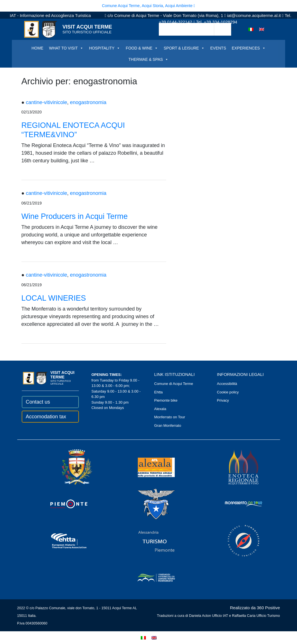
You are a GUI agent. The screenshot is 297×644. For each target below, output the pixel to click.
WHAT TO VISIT (66, 48)
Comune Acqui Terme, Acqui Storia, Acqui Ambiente (148, 6)
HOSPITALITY (105, 48)
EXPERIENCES (249, 48)
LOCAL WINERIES (54, 298)
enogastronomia (88, 102)
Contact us (38, 402)
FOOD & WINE (142, 48)
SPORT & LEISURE (184, 48)
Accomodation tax (46, 417)
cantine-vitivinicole (46, 102)
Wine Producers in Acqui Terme (75, 216)
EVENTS (218, 48)
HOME (37, 48)
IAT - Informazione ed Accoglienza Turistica (50, 15)
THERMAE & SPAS (149, 59)
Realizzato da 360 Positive (255, 608)
